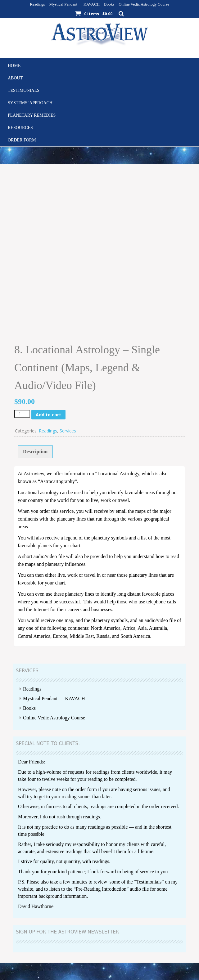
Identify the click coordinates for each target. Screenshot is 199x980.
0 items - (98, 14)
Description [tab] (35, 452)
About (15, 78)
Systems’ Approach (30, 103)
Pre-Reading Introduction (101, 889)
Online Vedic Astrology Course (144, 4)
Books (109, 4)
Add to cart (48, 415)
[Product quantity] (22, 414)
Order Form (22, 140)
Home (14, 66)
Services (68, 431)
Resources (20, 128)
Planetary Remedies (32, 115)
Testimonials (24, 90)
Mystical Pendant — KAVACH (75, 4)
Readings (37, 4)
